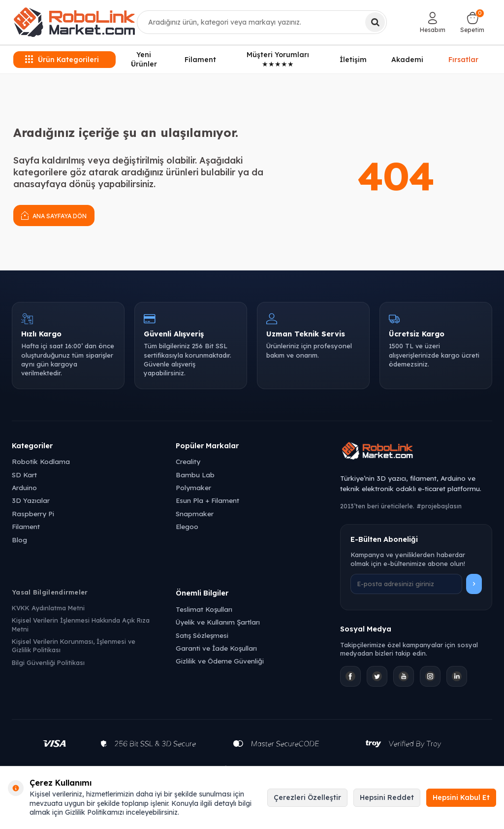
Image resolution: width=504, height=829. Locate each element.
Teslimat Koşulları (204, 609)
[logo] (74, 22)
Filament (200, 60)
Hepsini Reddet (387, 797)
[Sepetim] (472, 22)
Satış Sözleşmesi (202, 635)
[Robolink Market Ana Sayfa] (416, 452)
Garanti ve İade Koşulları (216, 648)
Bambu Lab (195, 475)
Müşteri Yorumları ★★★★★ (278, 59)
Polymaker (193, 487)
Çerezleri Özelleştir (307, 797)
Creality (188, 461)
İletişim (353, 60)
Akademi (407, 60)
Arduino (24, 487)
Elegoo (187, 526)
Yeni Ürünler (144, 59)
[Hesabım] (433, 22)
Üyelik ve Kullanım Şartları (218, 622)
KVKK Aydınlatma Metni (48, 608)
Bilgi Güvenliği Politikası (48, 663)
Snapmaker (195, 514)
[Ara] (375, 22)
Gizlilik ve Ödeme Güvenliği (220, 661)
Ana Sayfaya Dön (54, 215)
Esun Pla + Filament (207, 500)
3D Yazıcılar (31, 500)
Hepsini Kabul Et (461, 797)
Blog (19, 540)
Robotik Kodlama (41, 461)
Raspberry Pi (33, 514)
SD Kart (24, 475)
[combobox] (262, 22)
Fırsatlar (463, 59)
